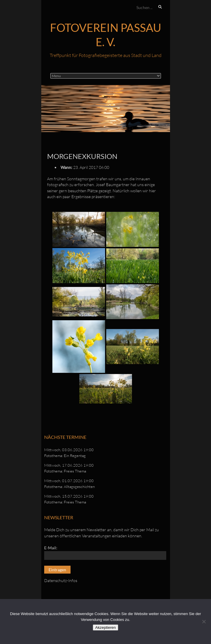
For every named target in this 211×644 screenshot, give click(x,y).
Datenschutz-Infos (61, 580)
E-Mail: (51, 548)
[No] (204, 622)
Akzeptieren (105, 627)
